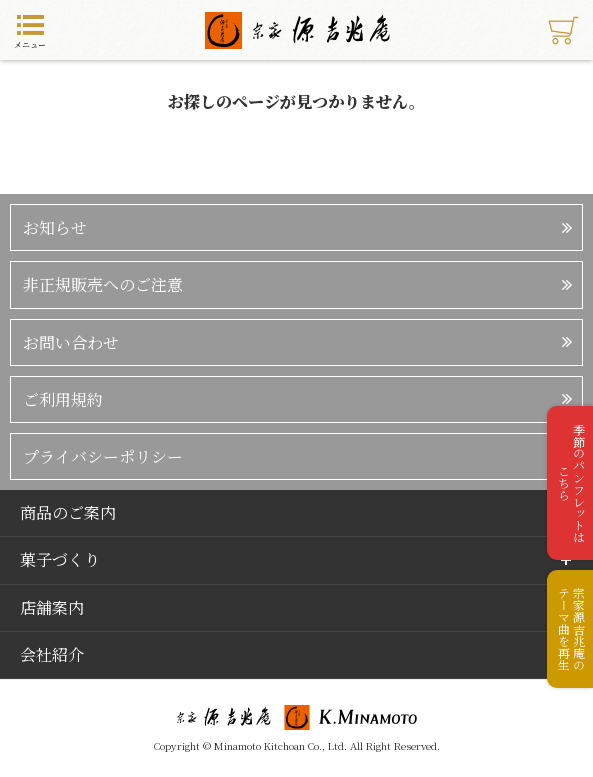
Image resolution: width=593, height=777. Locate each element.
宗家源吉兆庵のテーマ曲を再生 (571, 629)
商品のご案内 (68, 512)
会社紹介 (52, 654)
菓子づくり (60, 559)
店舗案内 (52, 607)
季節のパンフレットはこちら (571, 483)
